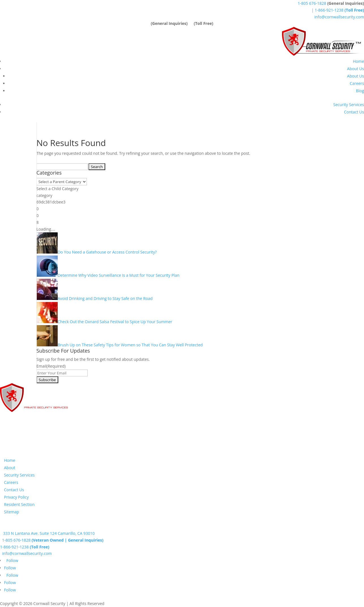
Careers (357, 83)
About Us (356, 69)
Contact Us (354, 112)
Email (51, 366)
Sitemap (11, 512)
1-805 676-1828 (312, 3)
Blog (360, 91)
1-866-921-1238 (25, 547)
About (9, 468)
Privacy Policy (16, 497)
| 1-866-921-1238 (337, 10)
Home (358, 61)
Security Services (349, 105)
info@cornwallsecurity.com (339, 17)
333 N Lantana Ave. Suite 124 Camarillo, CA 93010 (47, 533)
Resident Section (19, 504)
